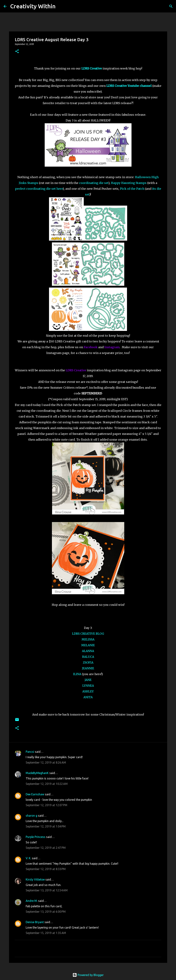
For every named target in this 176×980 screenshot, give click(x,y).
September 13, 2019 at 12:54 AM (47, 890)
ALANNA (88, 651)
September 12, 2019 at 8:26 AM (46, 762)
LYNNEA (88, 686)
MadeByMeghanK (37, 773)
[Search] (61, 6)
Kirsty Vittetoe (35, 879)
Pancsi (30, 752)
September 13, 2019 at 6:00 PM (46, 912)
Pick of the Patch (132, 189)
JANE (88, 680)
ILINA (77, 674)
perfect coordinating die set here (39, 189)
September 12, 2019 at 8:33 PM (46, 869)
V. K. (28, 858)
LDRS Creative (76, 370)
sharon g (31, 816)
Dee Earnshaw (35, 794)
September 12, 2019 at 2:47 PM (46, 848)
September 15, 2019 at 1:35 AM (46, 933)
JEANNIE (88, 668)
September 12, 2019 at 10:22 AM (47, 784)
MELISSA (88, 639)
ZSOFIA (88, 662)
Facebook (91, 347)
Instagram (112, 347)
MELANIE (88, 645)
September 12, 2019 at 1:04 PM (46, 826)
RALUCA (88, 657)
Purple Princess (36, 837)
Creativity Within (33, 6)
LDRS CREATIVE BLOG (88, 634)
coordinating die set (94, 183)
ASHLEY (88, 691)
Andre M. (32, 901)
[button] (17, 52)
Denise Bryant (35, 922)
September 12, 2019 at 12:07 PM (46, 805)
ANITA (88, 697)
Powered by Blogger (88, 975)
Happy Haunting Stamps (129, 183)
